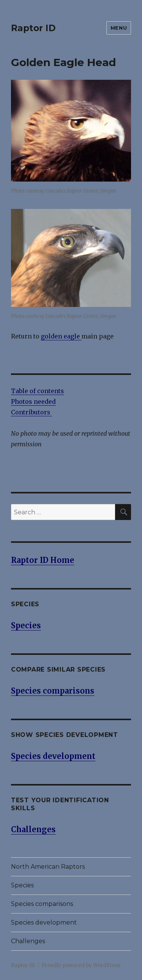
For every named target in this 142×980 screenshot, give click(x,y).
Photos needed (33, 401)
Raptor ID (33, 28)
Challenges (28, 941)
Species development (44, 922)
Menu (119, 28)
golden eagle (61, 336)
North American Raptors (48, 867)
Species (22, 885)
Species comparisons (42, 904)
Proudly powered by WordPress (81, 965)
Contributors (31, 412)
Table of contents (37, 391)
